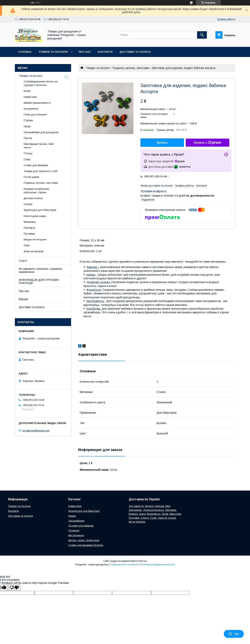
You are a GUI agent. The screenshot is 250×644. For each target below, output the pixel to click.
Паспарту (29, 228)
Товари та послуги (53, 52)
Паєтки (28, 138)
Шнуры (91, 275)
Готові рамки (31, 177)
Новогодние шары (35, 216)
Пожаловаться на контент (124, 565)
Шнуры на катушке (35, 239)
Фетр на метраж (34, 251)
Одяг (27, 245)
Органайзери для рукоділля (41, 132)
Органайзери (76, 521)
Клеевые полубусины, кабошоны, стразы (37, 191)
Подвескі (74, 530)
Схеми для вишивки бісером (86, 545)
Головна (25, 52)
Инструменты (95, 301)
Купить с (208, 143)
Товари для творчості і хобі (41, 171)
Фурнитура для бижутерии (40, 210)
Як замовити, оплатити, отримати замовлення (40, 270)
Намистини (30, 97)
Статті (23, 261)
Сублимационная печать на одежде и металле (41, 83)
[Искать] (202, 35)
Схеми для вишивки (36, 165)
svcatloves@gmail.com (36, 431)
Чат (234, 634)
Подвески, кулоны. (99, 282)
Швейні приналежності (37, 103)
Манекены (30, 222)
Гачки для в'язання (35, 114)
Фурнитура (94, 290)
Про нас (85, 52)
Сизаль (28, 204)
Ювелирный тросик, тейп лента (39, 146)
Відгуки (23, 299)
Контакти (105, 52)
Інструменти (31, 109)
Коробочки (93, 309)
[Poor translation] (14, 588)
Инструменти (76, 535)
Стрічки (28, 120)
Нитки (27, 126)
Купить (162, 143)
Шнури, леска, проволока (84, 540)
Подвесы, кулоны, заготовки (131, 68)
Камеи (72, 516)
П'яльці (28, 153)
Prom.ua (142, 561)
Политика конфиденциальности (158, 565)
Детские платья (33, 198)
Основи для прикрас (81, 526)
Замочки (92, 267)
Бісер (27, 91)
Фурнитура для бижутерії (84, 511)
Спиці (27, 159)
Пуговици (29, 234)
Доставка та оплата (135, 52)
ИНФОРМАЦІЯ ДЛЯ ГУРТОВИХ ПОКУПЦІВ (39, 281)
